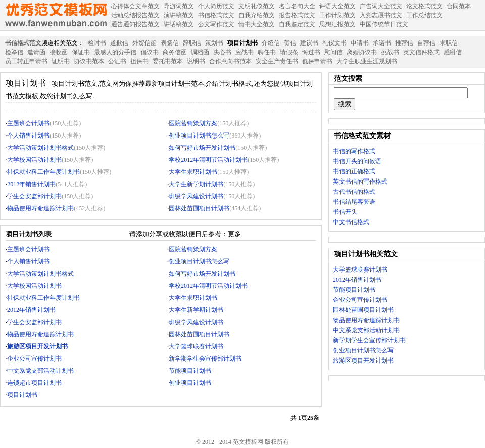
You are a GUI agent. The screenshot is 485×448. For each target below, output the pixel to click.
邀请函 (36, 52)
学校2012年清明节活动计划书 (208, 160)
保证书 (81, 52)
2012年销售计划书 (31, 184)
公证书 (117, 61)
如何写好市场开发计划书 (202, 148)
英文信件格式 (421, 52)
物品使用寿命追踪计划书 (40, 208)
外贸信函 (144, 43)
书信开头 (345, 212)
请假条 (289, 52)
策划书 (214, 43)
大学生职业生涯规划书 (367, 61)
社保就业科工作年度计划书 (43, 172)
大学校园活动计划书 (34, 160)
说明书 (196, 61)
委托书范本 (168, 61)
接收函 (59, 52)
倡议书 (150, 52)
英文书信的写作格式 (360, 182)
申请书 (360, 43)
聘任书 (267, 52)
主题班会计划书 (28, 123)
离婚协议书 (362, 52)
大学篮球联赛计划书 (196, 346)
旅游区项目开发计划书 (363, 361)
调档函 (200, 52)
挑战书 (390, 52)
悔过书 (311, 52)
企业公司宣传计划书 (34, 359)
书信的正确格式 (354, 171)
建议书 (309, 43)
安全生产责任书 (277, 61)
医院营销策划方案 (193, 123)
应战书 (245, 52)
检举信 (14, 52)
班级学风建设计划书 (196, 196)
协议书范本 (89, 61)
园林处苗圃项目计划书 (199, 208)
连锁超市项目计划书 (34, 383)
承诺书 (382, 43)
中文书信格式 (351, 222)
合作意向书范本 (230, 61)
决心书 (222, 52)
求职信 (449, 43)
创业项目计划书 (190, 383)
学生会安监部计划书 (34, 196)
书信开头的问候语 (357, 161)
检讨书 (97, 43)
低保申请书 (317, 61)
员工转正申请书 (26, 61)
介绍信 (271, 43)
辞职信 (192, 43)
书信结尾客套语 (354, 202)
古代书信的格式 (354, 192)
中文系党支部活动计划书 (40, 371)
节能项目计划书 (190, 371)
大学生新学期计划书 (196, 184)
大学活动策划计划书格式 (40, 148)
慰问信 (333, 52)
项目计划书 (243, 43)
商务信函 (175, 52)
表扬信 (170, 43)
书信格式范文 (23, 43)
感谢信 (453, 52)
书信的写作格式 (354, 151)
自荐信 (426, 43)
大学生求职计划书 (193, 172)
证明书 (61, 61)
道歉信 (119, 43)
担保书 (139, 61)
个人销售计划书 (28, 136)
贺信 (290, 43)
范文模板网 (56, 15)
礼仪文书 (334, 43)
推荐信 (404, 43)
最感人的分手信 (115, 52)
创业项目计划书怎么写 (199, 136)
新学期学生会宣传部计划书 (205, 359)
